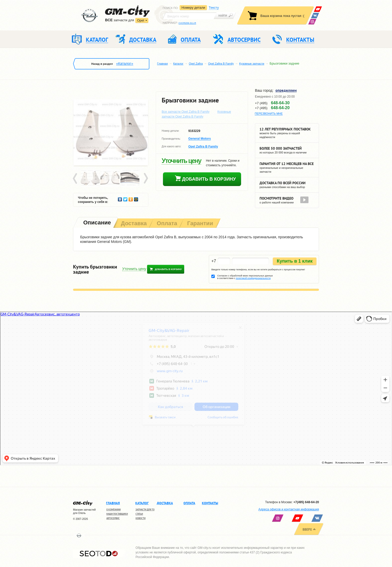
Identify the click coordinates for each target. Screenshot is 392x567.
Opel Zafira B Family (221, 64)
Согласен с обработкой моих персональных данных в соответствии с (245, 277)
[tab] (97, 223)
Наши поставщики (117, 514)
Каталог (178, 64)
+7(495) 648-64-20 (306, 502)
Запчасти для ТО (145, 509)
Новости (141, 518)
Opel (141, 20)
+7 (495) (272, 103)
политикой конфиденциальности (253, 278)
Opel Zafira (196, 64)
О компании (114, 509)
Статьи (139, 514)
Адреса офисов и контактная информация (289, 509)
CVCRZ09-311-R (187, 23)
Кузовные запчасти (252, 64)
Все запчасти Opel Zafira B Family (186, 112)
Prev (76, 179)
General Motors (200, 139)
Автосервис (113, 518)
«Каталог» (125, 64)
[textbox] (190, 16)
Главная (162, 64)
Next (146, 179)
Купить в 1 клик (295, 261)
